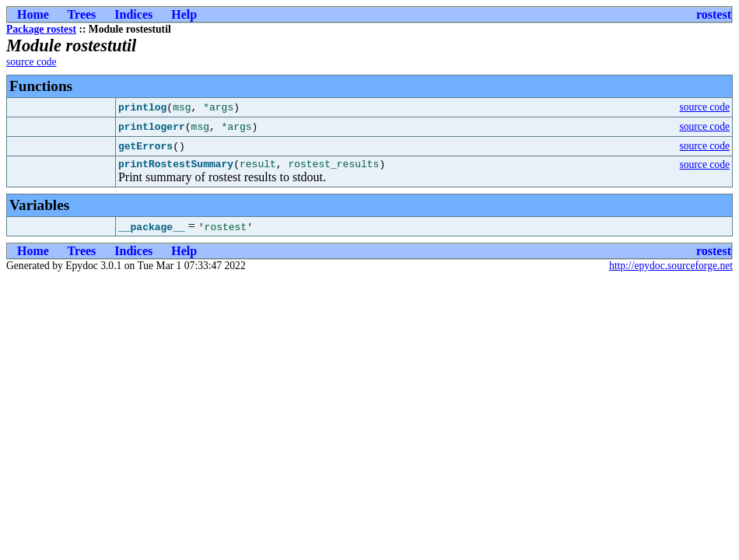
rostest (714, 14)
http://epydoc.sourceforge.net (671, 268)
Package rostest (41, 29)
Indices (133, 14)
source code (32, 62)
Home (33, 14)
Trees (82, 14)
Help (184, 14)
